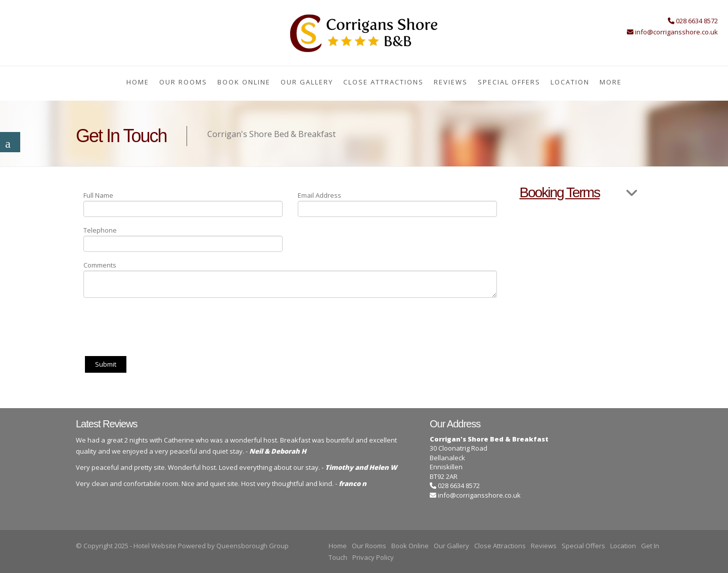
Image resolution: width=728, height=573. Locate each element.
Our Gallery (307, 82)
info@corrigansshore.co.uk (479, 495)
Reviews (451, 82)
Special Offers (509, 82)
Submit (106, 364)
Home (138, 82)
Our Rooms (183, 82)
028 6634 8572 (455, 486)
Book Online (244, 82)
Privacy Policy (373, 557)
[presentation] (160, 325)
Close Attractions (383, 82)
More (611, 82)
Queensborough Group (253, 546)
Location (570, 82)
